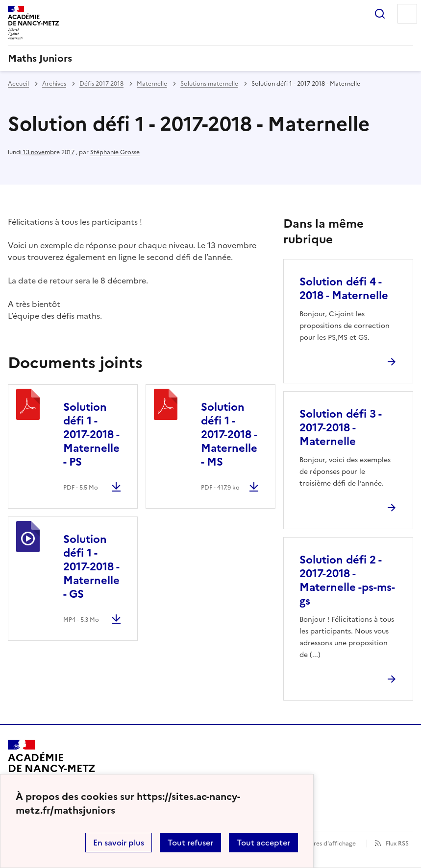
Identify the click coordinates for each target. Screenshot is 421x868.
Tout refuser (190, 843)
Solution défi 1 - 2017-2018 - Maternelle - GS (91, 567)
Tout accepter (263, 843)
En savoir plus (119, 843)
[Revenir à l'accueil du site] (52, 768)
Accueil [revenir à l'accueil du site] (18, 84)
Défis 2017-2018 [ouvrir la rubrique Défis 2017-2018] (101, 84)
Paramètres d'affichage (323, 844)
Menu (407, 14)
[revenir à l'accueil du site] (210, 58)
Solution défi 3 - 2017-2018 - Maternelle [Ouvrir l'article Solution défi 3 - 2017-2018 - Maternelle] (340, 428)
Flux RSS (397, 844)
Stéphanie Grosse (115, 152)
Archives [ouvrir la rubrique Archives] (54, 84)
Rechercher (380, 14)
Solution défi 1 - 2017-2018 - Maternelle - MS (229, 434)
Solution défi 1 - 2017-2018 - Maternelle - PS (91, 434)
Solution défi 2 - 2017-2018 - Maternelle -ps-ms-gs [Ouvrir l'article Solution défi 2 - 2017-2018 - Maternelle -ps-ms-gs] (347, 580)
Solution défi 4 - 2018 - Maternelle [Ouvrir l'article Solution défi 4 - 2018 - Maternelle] (344, 289)
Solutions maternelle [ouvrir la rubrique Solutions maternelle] (209, 84)
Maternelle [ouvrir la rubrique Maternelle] (152, 84)
